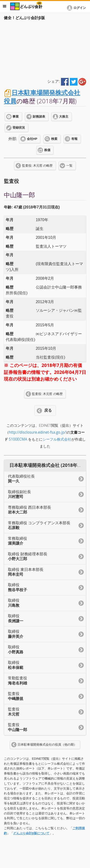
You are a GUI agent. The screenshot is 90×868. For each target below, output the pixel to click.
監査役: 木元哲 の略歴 (37, 166)
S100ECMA (18, 439)
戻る (48, 410)
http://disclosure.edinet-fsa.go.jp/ (37, 432)
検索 (54, 139)
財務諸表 (39, 117)
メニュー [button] (5, 6)
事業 (16, 117)
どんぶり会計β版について (31, 833)
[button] (77, 8)
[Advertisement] (45, 48)
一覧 (69, 166)
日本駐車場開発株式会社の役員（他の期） (47, 745)
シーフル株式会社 (57, 439)
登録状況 (19, 128)
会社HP (32, 139)
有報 (74, 139)
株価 (47, 150)
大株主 (64, 117)
